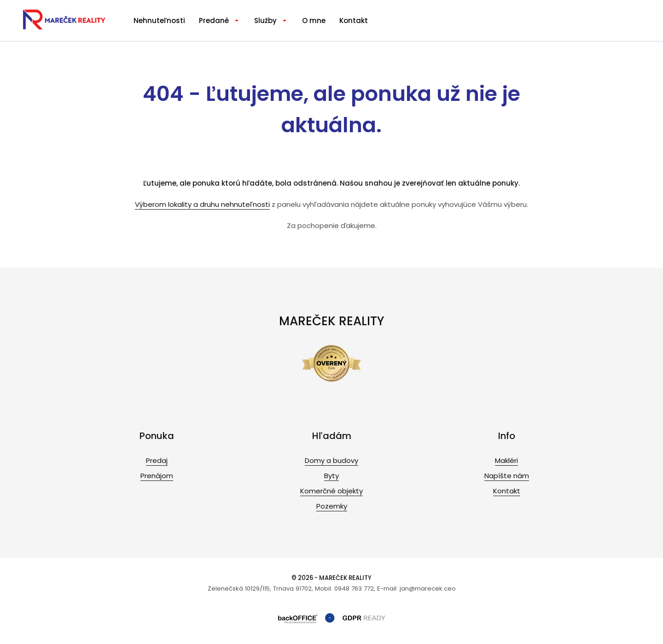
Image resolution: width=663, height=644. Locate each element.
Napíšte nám (507, 476)
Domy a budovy (331, 460)
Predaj (157, 460)
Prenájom (157, 476)
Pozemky (332, 506)
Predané (214, 20)
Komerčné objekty (331, 491)
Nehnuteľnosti (159, 20)
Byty (331, 476)
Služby (265, 20)
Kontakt (354, 20)
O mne (314, 20)
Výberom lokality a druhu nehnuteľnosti (202, 204)
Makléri (506, 460)
